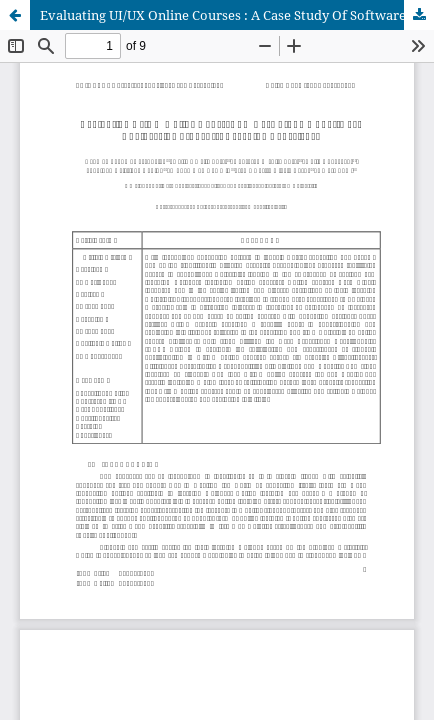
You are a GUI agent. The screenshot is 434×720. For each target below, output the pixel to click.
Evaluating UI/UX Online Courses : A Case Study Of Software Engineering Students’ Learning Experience (237, 15)
